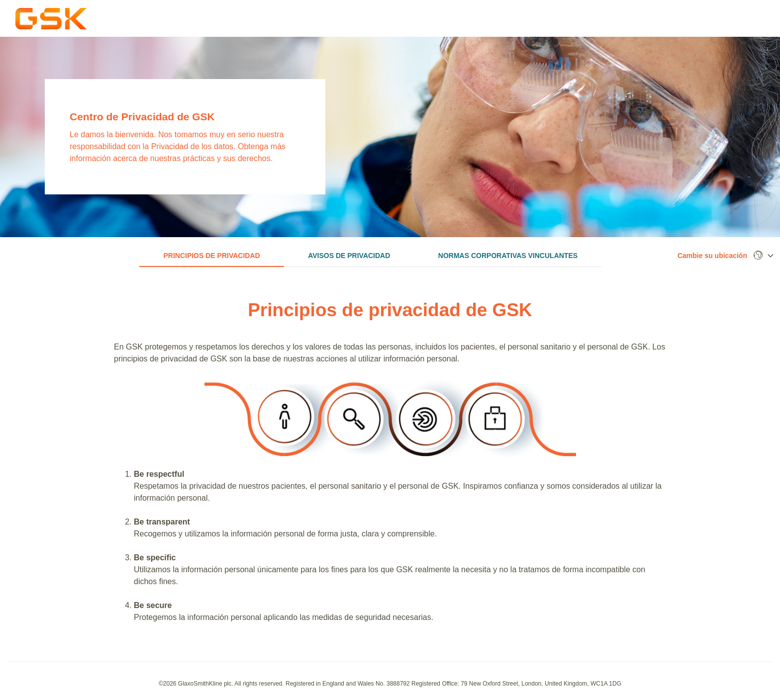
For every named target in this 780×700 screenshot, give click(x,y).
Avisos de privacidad (349, 256)
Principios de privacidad (211, 256)
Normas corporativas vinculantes (508, 256)
